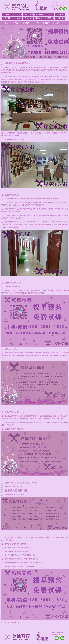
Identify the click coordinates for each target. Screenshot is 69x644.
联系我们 (56, 23)
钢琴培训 (7, 18)
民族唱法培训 (28, 14)
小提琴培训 (39, 18)
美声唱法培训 (39, 14)
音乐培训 (26, 23)
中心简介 (16, 23)
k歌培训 (7, 14)
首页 (6, 23)
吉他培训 (17, 18)
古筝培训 (28, 18)
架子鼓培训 (49, 14)
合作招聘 (46, 23)
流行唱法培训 (17, 14)
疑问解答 (36, 23)
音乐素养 (60, 14)
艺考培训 (60, 18)
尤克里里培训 (49, 18)
